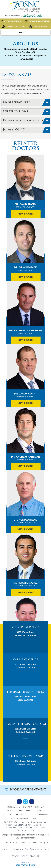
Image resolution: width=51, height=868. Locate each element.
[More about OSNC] (26, 7)
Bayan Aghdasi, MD (13, 843)
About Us (13, 56)
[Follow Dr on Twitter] (26, 802)
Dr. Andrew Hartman (25, 458)
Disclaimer (14, 807)
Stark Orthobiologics (26, 856)
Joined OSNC (14, 130)
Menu (25, 33)
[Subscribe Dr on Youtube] (32, 802)
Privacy (28, 807)
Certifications (16, 112)
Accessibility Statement (35, 815)
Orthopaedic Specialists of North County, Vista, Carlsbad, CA (26, 51)
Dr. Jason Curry (25, 395)
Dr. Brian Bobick (26, 269)
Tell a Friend (10, 815)
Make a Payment (38, 27)
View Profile (26, 214)
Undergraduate (17, 102)
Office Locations (11, 21)
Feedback (39, 811)
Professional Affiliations (25, 121)
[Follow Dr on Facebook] (19, 802)
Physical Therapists (33, 56)
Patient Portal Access (15, 27)
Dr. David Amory (26, 206)
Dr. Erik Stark (35, 843)
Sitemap (40, 807)
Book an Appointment (37, 21)
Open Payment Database (26, 819)
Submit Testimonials (19, 811)
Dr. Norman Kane (26, 521)
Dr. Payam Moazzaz (26, 584)
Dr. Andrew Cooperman (25, 332)
